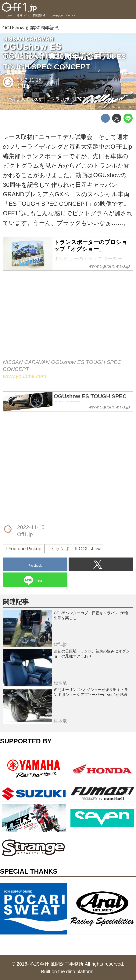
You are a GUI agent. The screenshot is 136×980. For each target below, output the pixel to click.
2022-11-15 (29, 80)
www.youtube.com (116, 107)
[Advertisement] (31, 441)
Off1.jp (24, 86)
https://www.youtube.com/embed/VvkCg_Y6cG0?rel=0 (68, 319)
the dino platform (76, 971)
